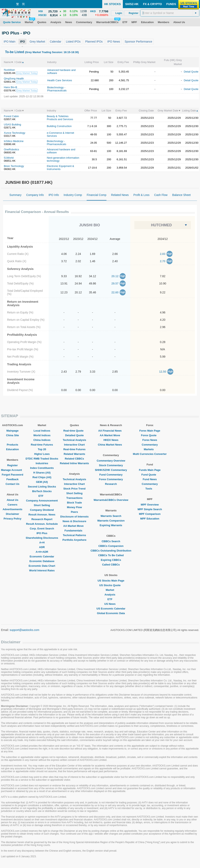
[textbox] (170, 13)
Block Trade (74, 503)
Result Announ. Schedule (42, 524)
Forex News (150, 440)
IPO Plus (42, 533)
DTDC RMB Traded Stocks (42, 459)
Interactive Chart (74, 445)
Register (13, 465)
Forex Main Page (150, 431)
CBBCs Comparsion (111, 546)
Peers (74, 512)
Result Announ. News (42, 515)
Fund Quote (150, 475)
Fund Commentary (111, 475)
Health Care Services (59, 80)
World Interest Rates (42, 570)
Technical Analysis (75, 440)
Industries (42, 463)
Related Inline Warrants (74, 463)
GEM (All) (42, 482)
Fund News (150, 479)
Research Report (42, 519)
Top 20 (42, 449)
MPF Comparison (150, 514)
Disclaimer (13, 514)
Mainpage (13, 431)
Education (12, 449)
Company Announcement (42, 501)
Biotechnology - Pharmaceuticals (57, 89)
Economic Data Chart (42, 566)
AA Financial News (111, 431)
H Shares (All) (42, 473)
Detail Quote (191, 72)
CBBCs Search (111, 541)
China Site (13, 435)
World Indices (42, 435)
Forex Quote (150, 435)
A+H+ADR (42, 552)
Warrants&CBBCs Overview (111, 500)
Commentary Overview (111, 461)
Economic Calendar (42, 556)
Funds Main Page (150, 470)
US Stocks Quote (111, 585)
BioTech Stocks (42, 491)
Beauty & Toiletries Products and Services (60, 118)
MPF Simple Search (150, 509)
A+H (42, 542)
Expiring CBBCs (111, 560)
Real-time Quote (75, 431)
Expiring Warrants (111, 525)
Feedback (13, 479)
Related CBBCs (74, 459)
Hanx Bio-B (11, 87)
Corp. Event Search (42, 529)
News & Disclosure (74, 521)
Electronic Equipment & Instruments (61, 168)
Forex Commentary (111, 479)
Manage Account (13, 470)
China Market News (111, 445)
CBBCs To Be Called (111, 555)
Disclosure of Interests (74, 517)
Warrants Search (111, 516)
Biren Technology (14, 166)
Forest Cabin (11, 116)
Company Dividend (42, 510)
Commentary (150, 445)
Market (111, 590)
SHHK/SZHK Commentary (111, 470)
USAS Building (12, 125)
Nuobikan (9, 70)
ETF (42, 496)
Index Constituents (42, 468)
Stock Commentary (111, 465)
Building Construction (59, 126)
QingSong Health (14, 79)
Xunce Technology (15, 133)
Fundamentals (74, 531)
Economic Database (42, 561)
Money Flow (74, 507)
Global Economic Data (111, 613)
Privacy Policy (13, 519)
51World (9, 158)
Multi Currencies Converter (150, 454)
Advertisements (13, 509)
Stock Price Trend (74, 489)
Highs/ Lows (42, 454)
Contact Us (12, 484)
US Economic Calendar (111, 609)
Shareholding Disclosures (42, 538)
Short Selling (42, 505)
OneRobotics (11, 149)
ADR (42, 547)
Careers (13, 505)
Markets (150, 449)
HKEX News (111, 440)
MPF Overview (150, 505)
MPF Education (150, 519)
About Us (13, 500)
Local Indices (42, 431)
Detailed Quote (74, 435)
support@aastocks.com (25, 630)
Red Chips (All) (42, 477)
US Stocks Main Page (111, 581)
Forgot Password (13, 475)
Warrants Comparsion (111, 521)
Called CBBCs (111, 565)
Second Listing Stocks (42, 487)
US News (111, 604)
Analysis (111, 595)
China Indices (42, 440)
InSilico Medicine (14, 141)
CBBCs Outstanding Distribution (111, 551)
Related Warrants (74, 454)
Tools (150, 489)
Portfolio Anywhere (74, 540)
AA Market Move (74, 526)
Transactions (74, 498)
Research (111, 484)
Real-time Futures (42, 445)
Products (13, 445)
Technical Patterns (74, 535)
